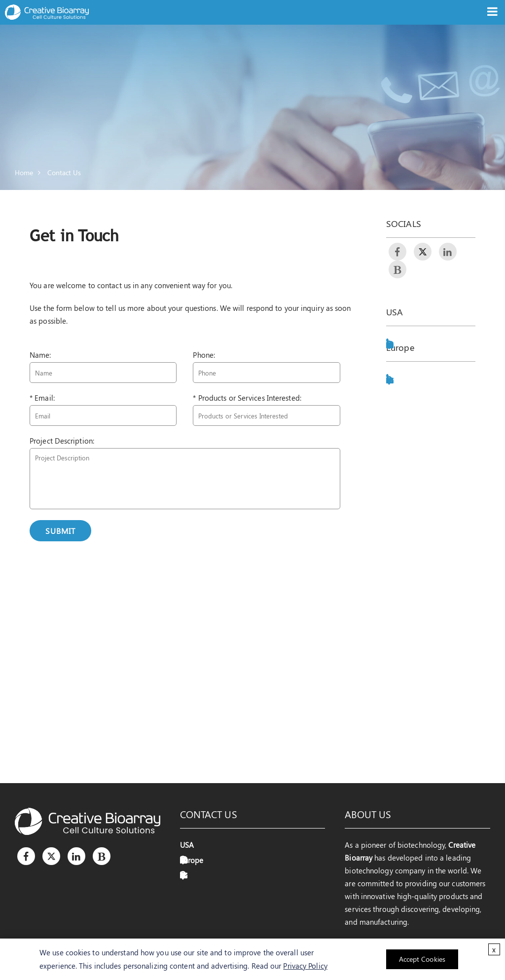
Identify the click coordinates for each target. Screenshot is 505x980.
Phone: (204, 355)
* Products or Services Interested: (247, 398)
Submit (60, 531)
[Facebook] (26, 856)
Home (24, 172)
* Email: (42, 398)
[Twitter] (51, 856)
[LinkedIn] (76, 856)
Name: (40, 355)
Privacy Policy (305, 966)
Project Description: (62, 441)
